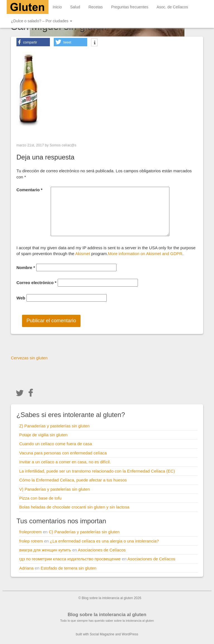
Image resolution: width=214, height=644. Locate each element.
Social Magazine (102, 634)
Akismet (83, 254)
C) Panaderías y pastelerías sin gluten (84, 532)
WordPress (130, 634)
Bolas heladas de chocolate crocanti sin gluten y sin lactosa (74, 507)
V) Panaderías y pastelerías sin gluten (54, 489)
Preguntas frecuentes (130, 7)
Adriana (26, 568)
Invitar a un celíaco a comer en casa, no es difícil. (65, 462)
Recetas (96, 7)
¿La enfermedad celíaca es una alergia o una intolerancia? (104, 541)
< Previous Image (34, 133)
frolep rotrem (31, 541)
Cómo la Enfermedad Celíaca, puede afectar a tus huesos (73, 480)
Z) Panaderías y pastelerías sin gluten (54, 426)
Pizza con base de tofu (40, 498)
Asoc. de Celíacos (172, 7)
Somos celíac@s (63, 145)
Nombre (26, 267)
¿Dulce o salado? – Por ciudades (42, 21)
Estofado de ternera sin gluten (69, 568)
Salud (75, 7)
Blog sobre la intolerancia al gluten (107, 615)
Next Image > (184, 133)
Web (21, 298)
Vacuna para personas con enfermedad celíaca (63, 453)
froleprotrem (31, 532)
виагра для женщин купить (45, 550)
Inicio (57, 7)
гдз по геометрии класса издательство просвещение (70, 559)
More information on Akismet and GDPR (145, 254)
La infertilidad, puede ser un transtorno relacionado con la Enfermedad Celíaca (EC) (97, 471)
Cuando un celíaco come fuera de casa (56, 444)
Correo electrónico (36, 283)
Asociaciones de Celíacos (102, 550)
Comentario (29, 190)
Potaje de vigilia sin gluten (43, 435)
